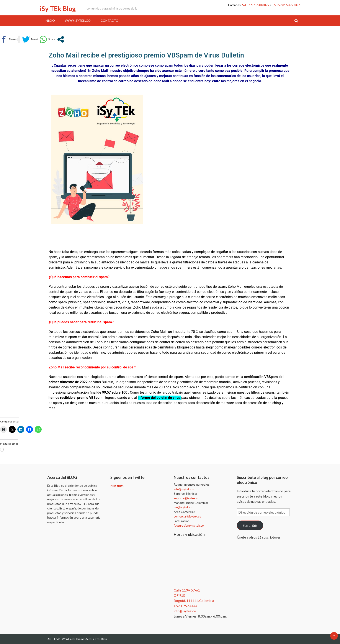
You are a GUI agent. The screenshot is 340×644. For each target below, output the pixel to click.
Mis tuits (117, 486)
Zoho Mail (100, 71)
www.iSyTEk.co (78, 21)
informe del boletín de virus (159, 398)
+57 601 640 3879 (256, 5)
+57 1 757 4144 (186, 606)
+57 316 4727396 (286, 5)
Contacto (110, 21)
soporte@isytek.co (186, 498)
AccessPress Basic (96, 639)
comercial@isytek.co (187, 516)
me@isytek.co (183, 507)
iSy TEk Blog (58, 8)
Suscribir (250, 525)
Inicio (50, 21)
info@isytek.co (184, 489)
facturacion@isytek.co (189, 525)
